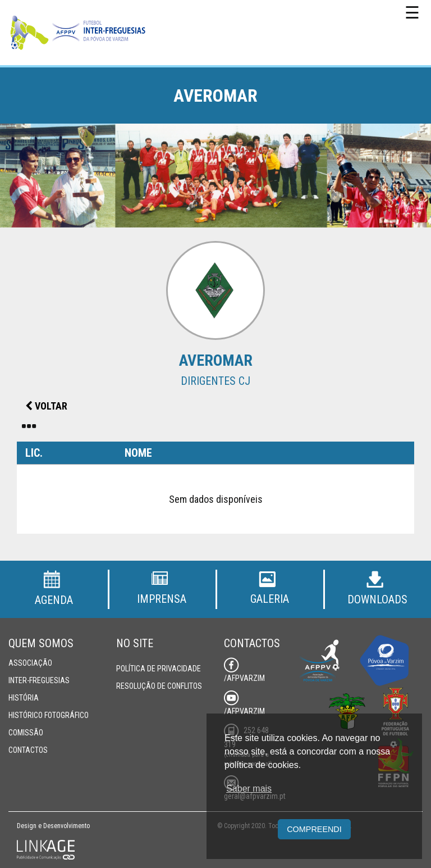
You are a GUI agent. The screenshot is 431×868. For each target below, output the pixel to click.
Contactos (28, 750)
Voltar (46, 406)
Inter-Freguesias (39, 680)
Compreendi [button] (314, 829)
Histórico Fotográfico (49, 715)
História (24, 698)
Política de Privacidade (159, 669)
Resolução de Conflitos (159, 686)
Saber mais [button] (249, 789)
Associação (30, 663)
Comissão (26, 733)
